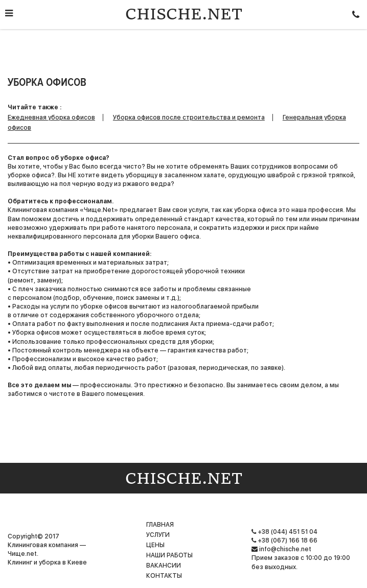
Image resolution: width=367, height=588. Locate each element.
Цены (155, 545)
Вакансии (164, 566)
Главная (160, 525)
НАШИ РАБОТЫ (169, 555)
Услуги (158, 535)
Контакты (164, 576)
